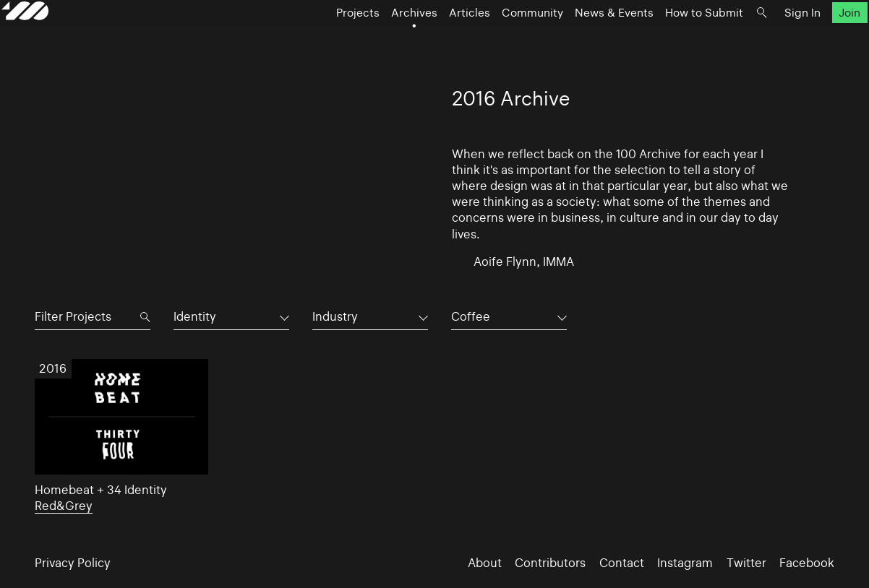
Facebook (807, 563)
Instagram (685, 563)
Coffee (471, 316)
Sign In (769, 40)
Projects (325, 40)
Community (499, 40)
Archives (381, 40)
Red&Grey (64, 506)
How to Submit (671, 40)
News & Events (581, 40)
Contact (622, 563)
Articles (436, 40)
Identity (195, 316)
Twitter (746, 563)
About (485, 563)
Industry (335, 316)
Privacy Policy (73, 563)
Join (816, 40)
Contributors (550, 563)
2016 (53, 368)
